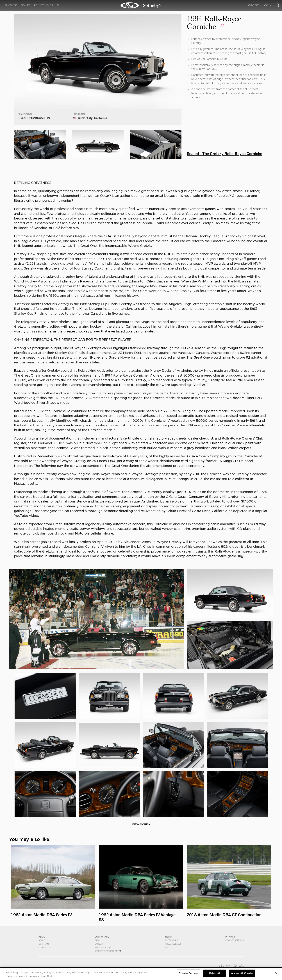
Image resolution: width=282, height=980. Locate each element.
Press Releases (173, 944)
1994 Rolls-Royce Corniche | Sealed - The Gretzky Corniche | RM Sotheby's (141, 5)
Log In (267, 5)
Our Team (44, 944)
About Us (43, 940)
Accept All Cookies (242, 973)
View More (141, 824)
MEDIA (169, 937)
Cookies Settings (234, 940)
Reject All (215, 973)
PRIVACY (230, 937)
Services (253, 5)
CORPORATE (102, 937)
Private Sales (44, 5)
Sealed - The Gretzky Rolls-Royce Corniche (225, 153)
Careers (99, 944)
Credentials (172, 940)
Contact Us (45, 947)
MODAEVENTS (103, 947)
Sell (59, 5)
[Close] (276, 973)
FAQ (97, 940)
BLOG (168, 947)
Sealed (26, 5)
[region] (141, 974)
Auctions (11, 5)
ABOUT (43, 937)
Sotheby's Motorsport (108, 951)
